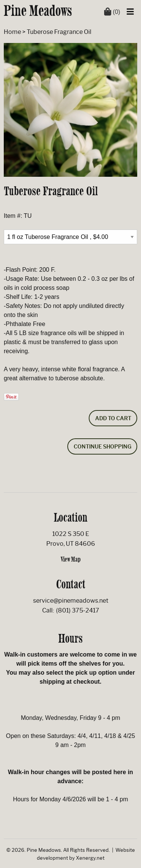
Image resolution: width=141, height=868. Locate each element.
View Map (70, 559)
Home (12, 32)
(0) (112, 12)
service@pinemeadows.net (71, 601)
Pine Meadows (38, 11)
